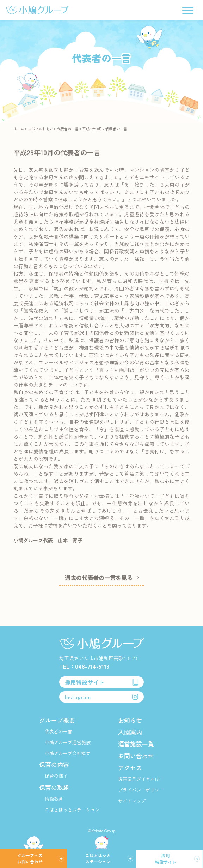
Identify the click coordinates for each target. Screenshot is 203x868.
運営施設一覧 (136, 744)
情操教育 (54, 799)
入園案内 (130, 732)
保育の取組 (54, 787)
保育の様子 (56, 776)
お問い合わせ (136, 756)
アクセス (130, 768)
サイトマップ (132, 801)
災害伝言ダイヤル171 (139, 779)
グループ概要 (57, 720)
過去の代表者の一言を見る (99, 579)
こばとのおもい (41, 129)
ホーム (19, 129)
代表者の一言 (68, 129)
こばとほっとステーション (72, 810)
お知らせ (130, 720)
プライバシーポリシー (141, 790)
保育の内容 (54, 764)
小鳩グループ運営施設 (68, 742)
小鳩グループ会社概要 (68, 753)
